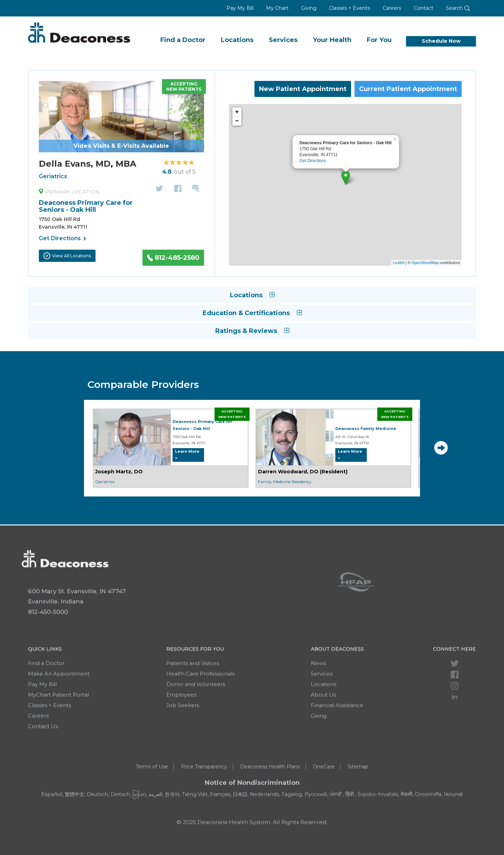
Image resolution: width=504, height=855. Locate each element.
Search (458, 8)
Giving (309, 8)
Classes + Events (349, 8)
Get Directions (63, 239)
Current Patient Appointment (408, 89)
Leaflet (399, 263)
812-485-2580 (173, 258)
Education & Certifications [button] (252, 313)
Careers (392, 8)
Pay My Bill (240, 8)
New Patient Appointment (303, 89)
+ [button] (237, 112)
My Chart (277, 8)
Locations (237, 40)
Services (283, 40)
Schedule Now (441, 41)
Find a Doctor (183, 40)
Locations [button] (252, 295)
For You (379, 40)
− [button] (237, 121)
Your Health (332, 40)
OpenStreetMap (425, 263)
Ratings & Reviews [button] (252, 331)
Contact (423, 8)
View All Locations (67, 256)
